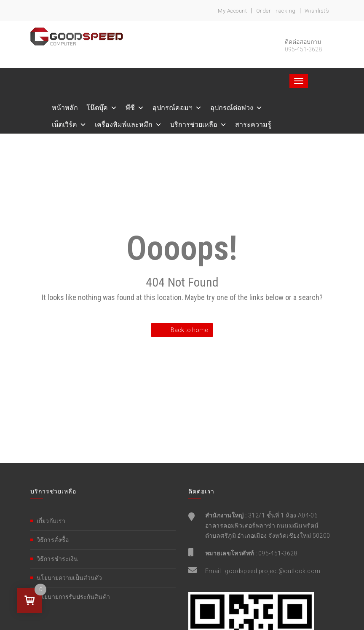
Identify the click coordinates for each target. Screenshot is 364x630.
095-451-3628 (278, 553)
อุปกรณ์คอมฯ (173, 108)
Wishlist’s (317, 11)
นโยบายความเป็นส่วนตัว (70, 578)
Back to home (185, 330)
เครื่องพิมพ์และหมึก (124, 125)
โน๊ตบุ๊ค (97, 108)
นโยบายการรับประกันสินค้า (73, 597)
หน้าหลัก (65, 108)
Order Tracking (276, 11)
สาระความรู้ (253, 125)
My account (232, 11)
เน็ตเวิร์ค (64, 125)
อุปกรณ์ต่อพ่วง (232, 108)
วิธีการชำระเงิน (58, 559)
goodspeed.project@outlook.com (273, 571)
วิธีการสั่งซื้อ (53, 540)
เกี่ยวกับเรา (51, 521)
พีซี (130, 108)
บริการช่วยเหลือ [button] (194, 125)
